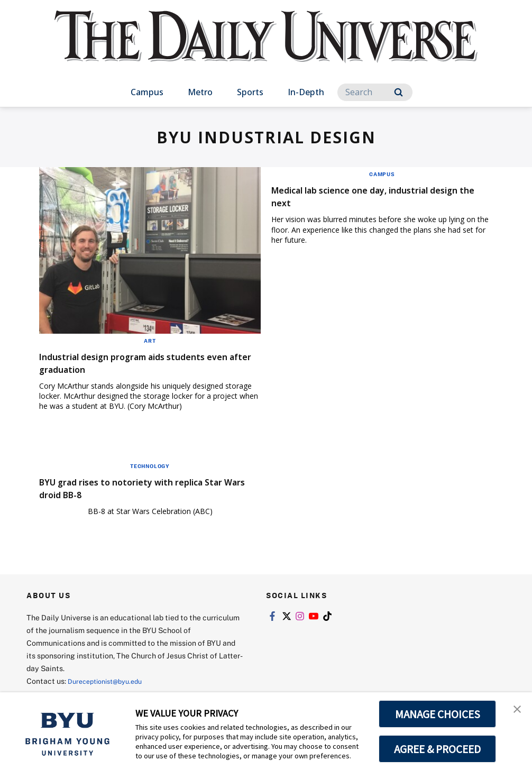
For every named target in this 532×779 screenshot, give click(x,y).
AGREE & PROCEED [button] (438, 749)
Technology (150, 466)
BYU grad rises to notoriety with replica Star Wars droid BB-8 (144, 488)
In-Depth (306, 92)
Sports (250, 92)
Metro (200, 92)
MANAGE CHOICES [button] (438, 714)
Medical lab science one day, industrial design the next (373, 196)
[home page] (266, 47)
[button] (515, 711)
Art (150, 341)
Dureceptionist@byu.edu (110, 681)
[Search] (375, 92)
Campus (147, 92)
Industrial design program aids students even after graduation (146, 363)
